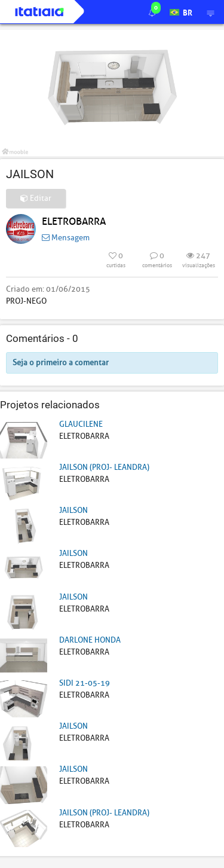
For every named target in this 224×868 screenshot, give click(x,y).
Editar (36, 198)
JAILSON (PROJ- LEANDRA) (104, 467)
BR (181, 12)
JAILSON (73, 510)
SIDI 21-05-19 (85, 683)
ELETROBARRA (74, 221)
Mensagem (66, 238)
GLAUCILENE (81, 424)
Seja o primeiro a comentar (61, 363)
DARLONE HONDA (90, 640)
